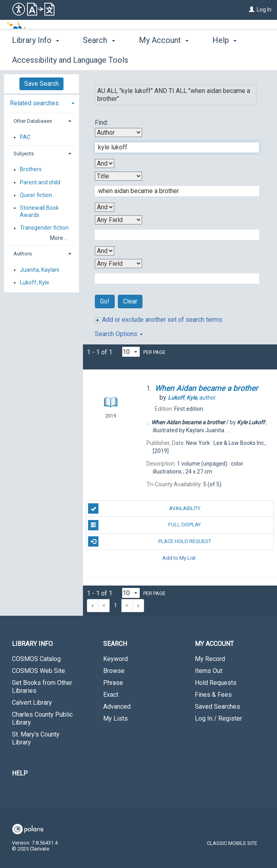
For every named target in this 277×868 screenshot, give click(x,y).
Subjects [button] (24, 154)
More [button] (228, 60)
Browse (114, 671)
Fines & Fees (213, 695)
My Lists (115, 718)
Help (20, 773)
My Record (210, 659)
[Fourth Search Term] (173, 278)
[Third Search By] (118, 220)
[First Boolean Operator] (105, 163)
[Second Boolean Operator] (105, 207)
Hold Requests (216, 683)
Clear (130, 301)
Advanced (117, 707)
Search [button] (99, 59)
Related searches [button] (34, 103)
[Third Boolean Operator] (105, 251)
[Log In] (252, 10)
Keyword (115, 659)
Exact (111, 695)
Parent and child (40, 182)
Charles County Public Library (42, 718)
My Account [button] (164, 59)
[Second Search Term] (173, 191)
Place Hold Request (149, 541)
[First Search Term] (173, 147)
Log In (264, 10)
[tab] (41, 102)
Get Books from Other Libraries (42, 687)
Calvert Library (32, 703)
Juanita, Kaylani (39, 270)
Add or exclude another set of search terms (159, 320)
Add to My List (179, 558)
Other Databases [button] (33, 121)
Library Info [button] (36, 59)
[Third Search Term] (173, 235)
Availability (144, 508)
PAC (25, 137)
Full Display (144, 525)
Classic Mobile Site (232, 843)
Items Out (209, 671)
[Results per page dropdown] (131, 352)
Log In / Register (218, 718)
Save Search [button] (41, 84)
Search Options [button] (119, 334)
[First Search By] (118, 132)
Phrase (113, 683)
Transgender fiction (44, 228)
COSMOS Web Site (38, 671)
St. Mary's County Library (36, 738)
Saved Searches (217, 707)
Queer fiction (36, 195)
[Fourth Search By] (118, 264)
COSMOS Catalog (36, 659)
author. (192, 398)
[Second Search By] (118, 176)
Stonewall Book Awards (39, 211)
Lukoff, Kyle (35, 282)
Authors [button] (23, 254)
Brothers (31, 170)
